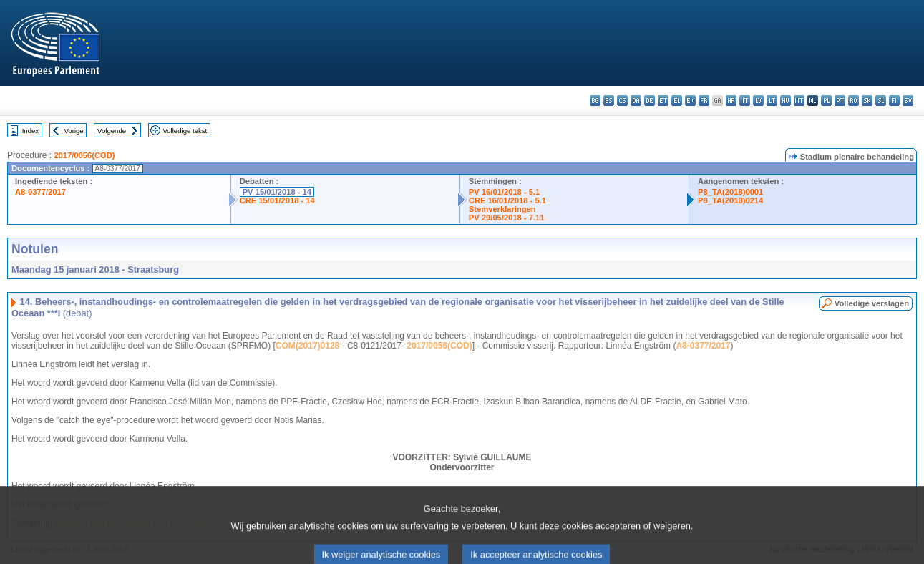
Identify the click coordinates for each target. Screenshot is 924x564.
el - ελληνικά (677, 101)
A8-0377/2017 (40, 192)
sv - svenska (908, 101)
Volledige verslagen (872, 303)
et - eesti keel (663, 101)
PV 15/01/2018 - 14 (277, 192)
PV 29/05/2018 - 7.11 (507, 218)
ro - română (854, 101)
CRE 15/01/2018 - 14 (277, 200)
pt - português (840, 101)
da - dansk (636, 101)
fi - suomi (894, 101)
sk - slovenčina (867, 101)
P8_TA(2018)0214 (730, 200)
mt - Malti (799, 101)
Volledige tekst (185, 131)
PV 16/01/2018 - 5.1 (505, 192)
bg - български (595, 101)
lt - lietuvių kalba (772, 101)
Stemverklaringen (502, 209)
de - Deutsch (650, 101)
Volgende (112, 131)
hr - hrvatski (731, 101)
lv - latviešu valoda (758, 101)
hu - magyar (786, 101)
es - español (609, 101)
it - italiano (745, 101)
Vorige (74, 131)
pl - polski (826, 101)
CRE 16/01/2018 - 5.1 (507, 200)
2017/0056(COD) (84, 155)
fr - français (704, 101)
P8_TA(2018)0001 (730, 192)
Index (30, 131)
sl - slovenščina (881, 101)
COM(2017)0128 (307, 346)
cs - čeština (622, 101)
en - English (690, 101)
